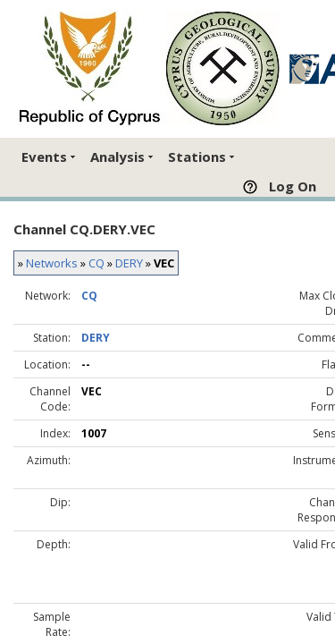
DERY (129, 263)
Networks (52, 263)
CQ (96, 263)
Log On (293, 186)
